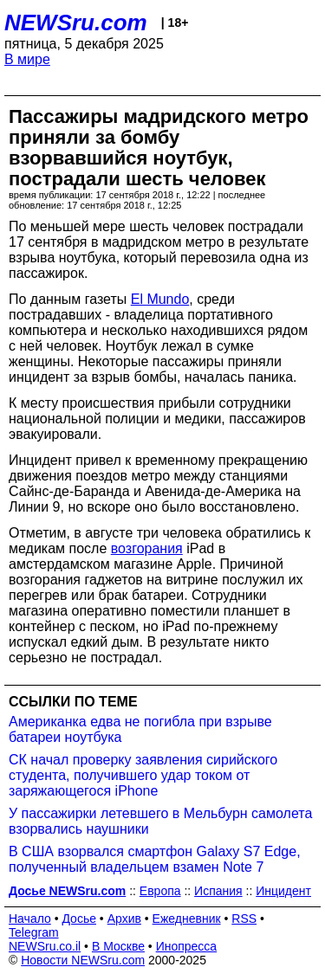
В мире (27, 59)
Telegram (34, 932)
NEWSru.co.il (45, 946)
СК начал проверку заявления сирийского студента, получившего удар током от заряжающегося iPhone (143, 775)
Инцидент (283, 891)
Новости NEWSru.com (83, 960)
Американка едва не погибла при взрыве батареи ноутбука (140, 729)
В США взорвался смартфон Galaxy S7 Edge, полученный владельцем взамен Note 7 (155, 859)
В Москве (118, 946)
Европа (160, 891)
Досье (79, 919)
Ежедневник (187, 919)
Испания (218, 891)
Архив (124, 919)
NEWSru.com (76, 23)
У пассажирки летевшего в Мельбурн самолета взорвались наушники (160, 821)
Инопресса (187, 946)
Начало (30, 919)
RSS (244, 919)
